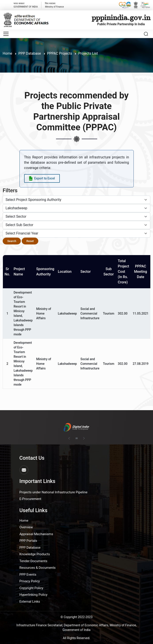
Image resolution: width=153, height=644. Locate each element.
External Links (30, 602)
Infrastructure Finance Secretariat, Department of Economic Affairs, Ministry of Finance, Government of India (76, 628)
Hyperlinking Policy (34, 595)
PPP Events (28, 575)
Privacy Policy (30, 581)
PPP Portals (28, 541)
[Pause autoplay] (77, 438)
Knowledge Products (35, 554)
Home (7, 53)
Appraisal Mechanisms (36, 534)
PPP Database (30, 548)
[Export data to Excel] (42, 178)
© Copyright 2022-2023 (76, 617)
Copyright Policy (31, 588)
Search (12, 241)
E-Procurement (30, 499)
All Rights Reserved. (77, 638)
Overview (26, 527)
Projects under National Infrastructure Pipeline (53, 492)
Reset (30, 241)
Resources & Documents (38, 568)
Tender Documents (33, 561)
